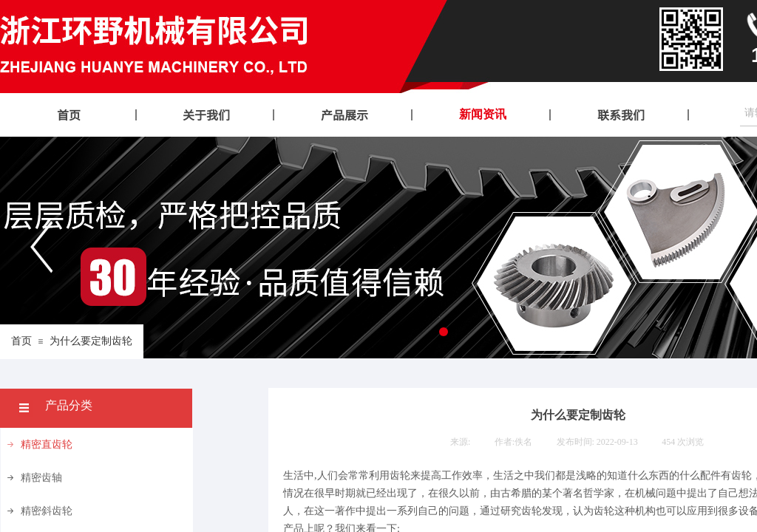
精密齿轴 (41, 478)
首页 (21, 341)
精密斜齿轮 (47, 511)
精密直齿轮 (47, 444)
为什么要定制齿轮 (91, 341)
